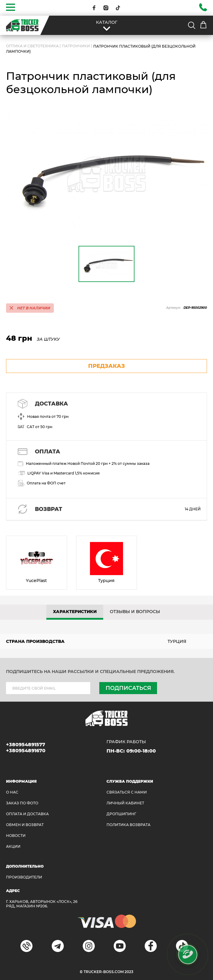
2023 (129, 972)
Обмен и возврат (25, 825)
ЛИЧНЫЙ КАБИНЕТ (125, 803)
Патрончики (76, 46)
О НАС (12, 792)
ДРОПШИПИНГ (121, 814)
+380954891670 (26, 751)
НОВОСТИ (16, 836)
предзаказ (106, 366)
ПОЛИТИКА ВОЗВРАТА (128, 825)
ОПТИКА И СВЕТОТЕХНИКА (32, 46)
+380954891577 (26, 745)
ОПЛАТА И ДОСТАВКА (27, 814)
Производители (24, 877)
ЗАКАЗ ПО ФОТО (22, 803)
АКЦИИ (13, 846)
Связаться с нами (127, 792)
